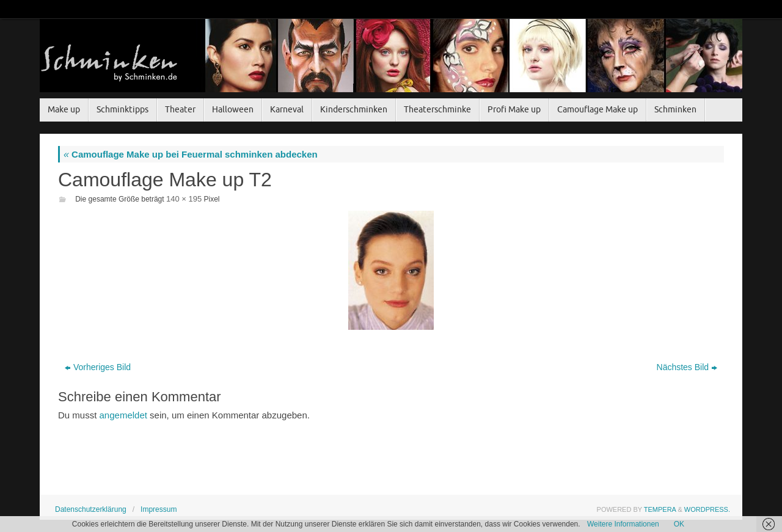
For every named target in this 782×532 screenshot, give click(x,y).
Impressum (159, 509)
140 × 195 (184, 199)
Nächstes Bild (687, 367)
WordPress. (707, 509)
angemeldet (123, 415)
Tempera (660, 509)
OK (679, 524)
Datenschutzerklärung (91, 509)
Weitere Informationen (623, 524)
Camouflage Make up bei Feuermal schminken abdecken (191, 154)
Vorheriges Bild (98, 367)
